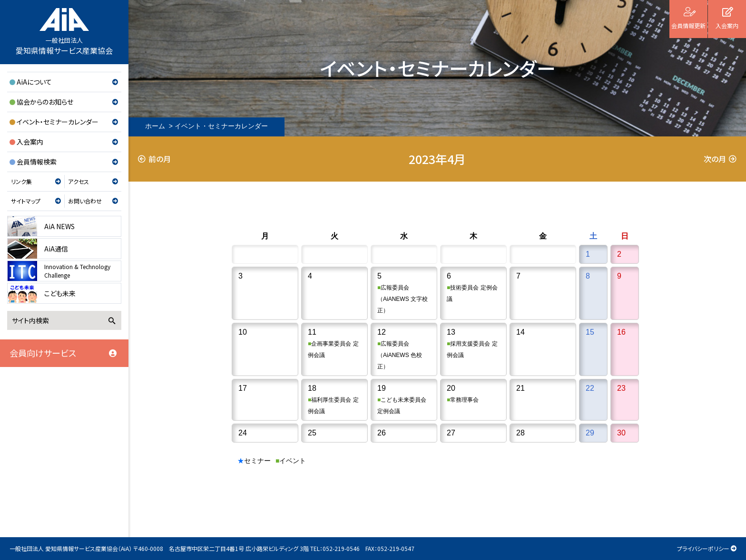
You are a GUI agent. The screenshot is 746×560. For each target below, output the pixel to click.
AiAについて (34, 82)
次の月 (715, 159)
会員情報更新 (688, 25)
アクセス (79, 181)
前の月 (160, 159)
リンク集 (21, 181)
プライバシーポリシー (703, 548)
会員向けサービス (43, 353)
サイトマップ (26, 201)
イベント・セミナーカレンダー (58, 122)
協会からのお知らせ (45, 102)
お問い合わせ (85, 201)
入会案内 (30, 142)
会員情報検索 (37, 162)
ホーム (155, 126)
